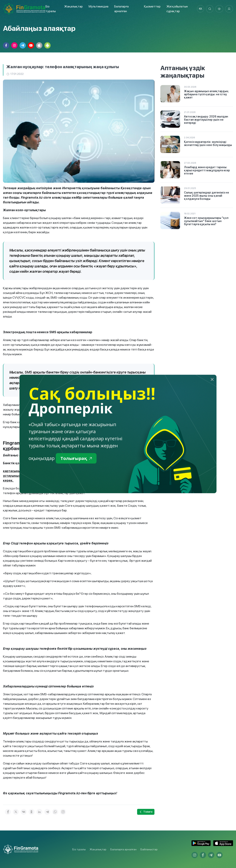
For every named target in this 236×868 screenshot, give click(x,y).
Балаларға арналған (123, 849)
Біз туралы (79, 849)
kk (200, 9)
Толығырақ (77, 458)
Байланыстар (149, 849)
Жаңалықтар (73, 6)
